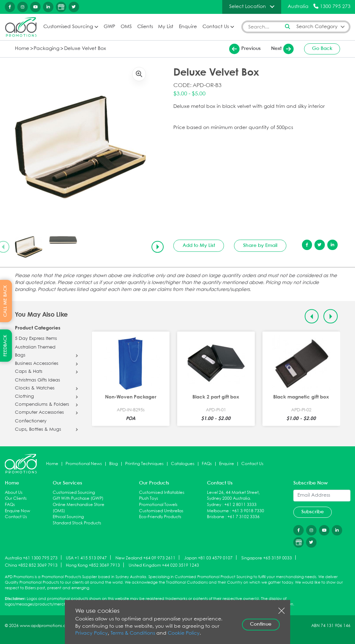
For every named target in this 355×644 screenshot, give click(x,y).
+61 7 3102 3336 (244, 517)
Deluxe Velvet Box (85, 49)
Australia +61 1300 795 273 (31, 558)
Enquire (188, 27)
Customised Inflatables (162, 493)
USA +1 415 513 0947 (86, 558)
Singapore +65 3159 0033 (267, 558)
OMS (126, 27)
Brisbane (216, 517)
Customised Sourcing (68, 27)
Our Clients (16, 499)
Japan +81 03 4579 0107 (208, 558)
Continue (261, 624)
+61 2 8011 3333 (240, 505)
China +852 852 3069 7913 (31, 565)
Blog (114, 464)
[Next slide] (157, 247)
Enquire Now (18, 511)
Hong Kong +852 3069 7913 (93, 565)
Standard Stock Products (77, 523)
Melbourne (218, 511)
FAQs (207, 464)
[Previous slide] (312, 316)
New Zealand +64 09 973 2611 (145, 558)
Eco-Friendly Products (160, 517)
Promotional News (84, 464)
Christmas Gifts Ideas (37, 380)
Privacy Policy (92, 633)
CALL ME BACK (5, 301)
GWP (109, 27)
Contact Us (216, 27)
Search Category (317, 27)
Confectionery (31, 421)
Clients (145, 27)
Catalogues (183, 464)
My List (166, 27)
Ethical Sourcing (68, 517)
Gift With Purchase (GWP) (78, 499)
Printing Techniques (144, 464)
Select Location (248, 7)
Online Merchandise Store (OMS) (79, 508)
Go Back (322, 49)
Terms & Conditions (133, 633)
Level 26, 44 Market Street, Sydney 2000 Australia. (233, 496)
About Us (14, 493)
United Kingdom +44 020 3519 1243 (164, 565)
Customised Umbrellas (161, 511)
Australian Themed (35, 347)
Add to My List (199, 246)
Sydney (214, 505)
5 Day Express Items (36, 339)
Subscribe (313, 512)
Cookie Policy (184, 633)
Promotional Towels (158, 505)
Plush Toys (149, 499)
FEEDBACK (5, 346)
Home (22, 49)
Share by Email (260, 246)
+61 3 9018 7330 (248, 511)
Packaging (46, 49)
